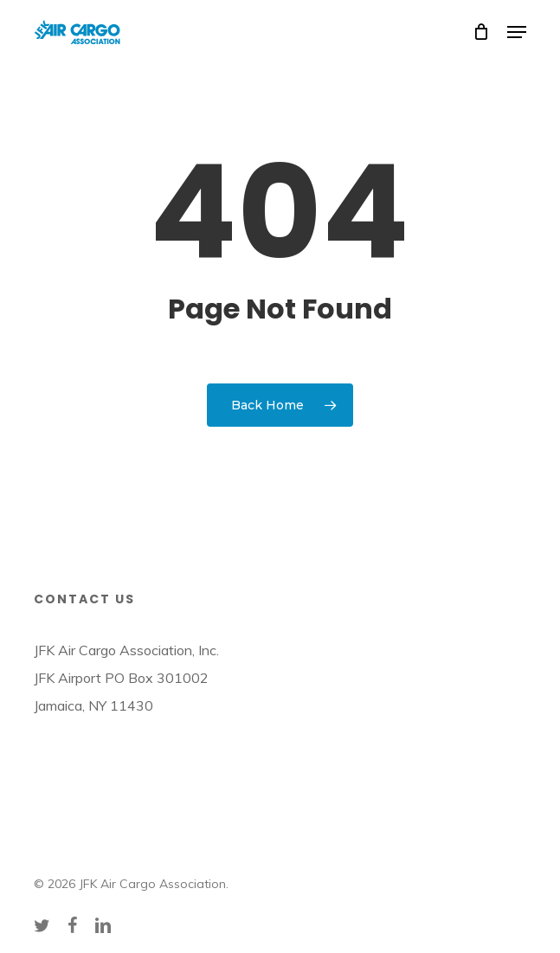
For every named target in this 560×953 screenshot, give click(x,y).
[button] (517, 32)
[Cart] (482, 32)
